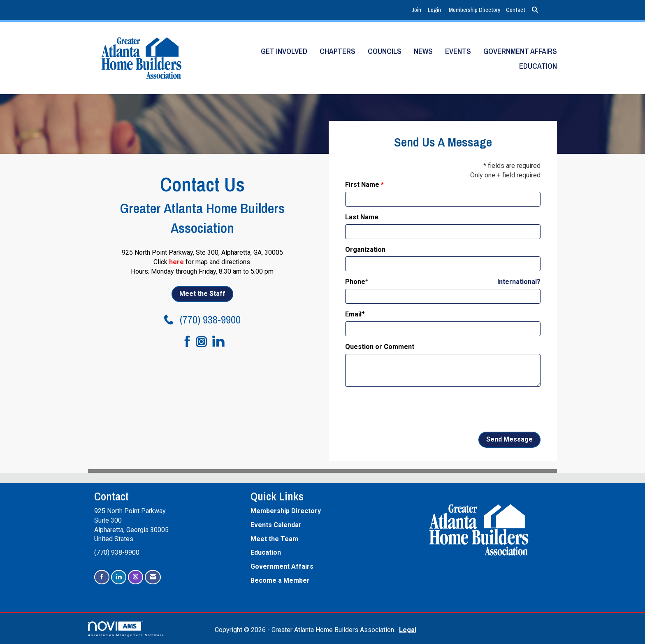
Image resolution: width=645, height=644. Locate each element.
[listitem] (417, 10)
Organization (365, 250)
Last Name (362, 217)
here (176, 262)
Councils (385, 51)
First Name (362, 185)
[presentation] (408, 409)
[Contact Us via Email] (153, 577)
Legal (408, 630)
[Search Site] (535, 10)
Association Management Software (126, 629)
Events (458, 51)
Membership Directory (474, 10)
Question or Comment (380, 347)
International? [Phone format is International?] (519, 282)
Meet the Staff (202, 294)
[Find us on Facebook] (184, 342)
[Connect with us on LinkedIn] (221, 342)
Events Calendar (276, 525)
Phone (355, 282)
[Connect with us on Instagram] (204, 342)
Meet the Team (274, 539)
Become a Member (280, 580)
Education (538, 66)
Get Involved (284, 51)
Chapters (338, 51)
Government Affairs (520, 51)
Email (353, 314)
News (423, 51)
